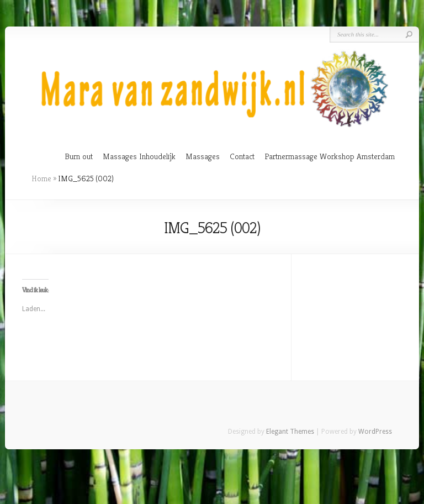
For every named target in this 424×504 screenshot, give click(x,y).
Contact (242, 156)
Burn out (79, 156)
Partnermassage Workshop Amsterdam (330, 156)
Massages (203, 156)
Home (41, 179)
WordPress (375, 432)
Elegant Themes (290, 432)
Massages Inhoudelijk (139, 156)
